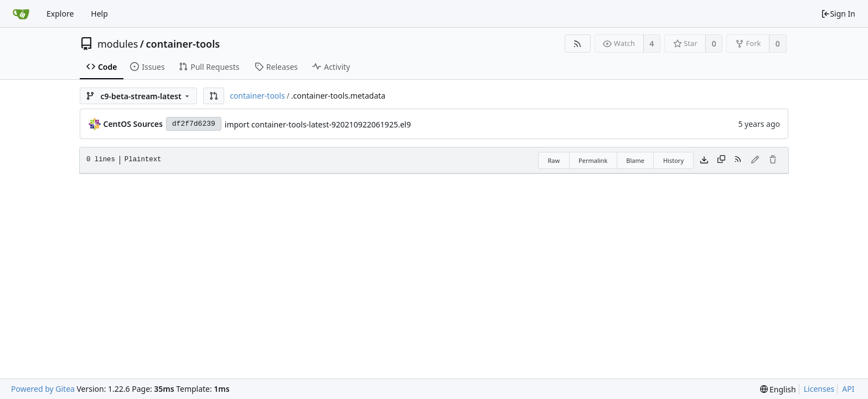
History (673, 160)
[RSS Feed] (578, 44)
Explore (60, 14)
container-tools (183, 44)
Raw (554, 160)
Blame (635, 160)
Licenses (819, 389)
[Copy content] (721, 160)
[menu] (778, 389)
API (848, 389)
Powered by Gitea (43, 389)
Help (99, 14)
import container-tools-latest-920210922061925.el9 (318, 124)
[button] (214, 96)
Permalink (593, 160)
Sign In (838, 14)
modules (118, 44)
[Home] (21, 14)
